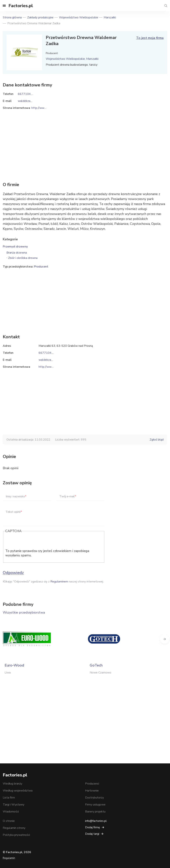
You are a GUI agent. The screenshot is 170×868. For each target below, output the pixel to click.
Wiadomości (11, 812)
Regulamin (9, 858)
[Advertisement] (85, 299)
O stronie (9, 821)
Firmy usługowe (95, 805)
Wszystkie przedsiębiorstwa (24, 612)
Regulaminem (59, 582)
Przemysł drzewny (15, 247)
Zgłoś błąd (157, 440)
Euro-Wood (14, 665)
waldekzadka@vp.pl (52, 360)
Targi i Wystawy (14, 805)
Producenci (92, 784)
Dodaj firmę (93, 827)
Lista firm (9, 798)
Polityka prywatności (16, 835)
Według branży (12, 784)
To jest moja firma (150, 38)
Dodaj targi (92, 834)
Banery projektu (95, 812)
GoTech (96, 665)
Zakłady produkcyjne (40, 17)
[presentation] (33, 541)
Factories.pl (21, 6)
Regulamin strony (14, 828)
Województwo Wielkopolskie (79, 17)
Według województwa (18, 791)
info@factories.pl (96, 821)
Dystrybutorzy (94, 798)
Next (164, 639)
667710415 (47, 353)
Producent (41, 267)
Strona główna (12, 17)
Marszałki (110, 17)
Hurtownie (92, 791)
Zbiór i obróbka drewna (23, 258)
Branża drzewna (17, 253)
